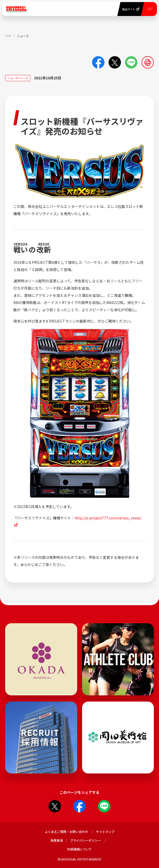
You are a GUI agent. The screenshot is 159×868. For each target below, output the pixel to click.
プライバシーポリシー (85, 840)
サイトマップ (105, 832)
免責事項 (57, 840)
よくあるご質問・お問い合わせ (66, 832)
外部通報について (79, 849)
